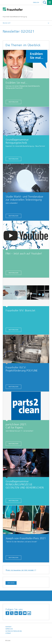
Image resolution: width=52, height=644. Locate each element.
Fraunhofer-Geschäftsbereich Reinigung (15, 17)
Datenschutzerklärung (14, 631)
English (36, 2)
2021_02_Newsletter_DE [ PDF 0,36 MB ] (21, 570)
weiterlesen (13, 102)
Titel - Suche (45, 2)
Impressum (9, 629)
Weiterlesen (13, 159)
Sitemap (8, 633)
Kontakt (8, 627)
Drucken (11, 583)
